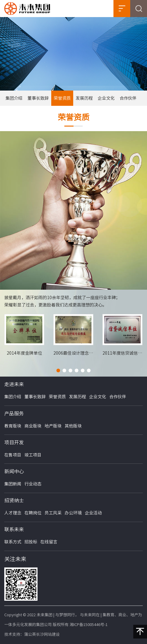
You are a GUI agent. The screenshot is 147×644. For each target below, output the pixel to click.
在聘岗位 (33, 513)
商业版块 (33, 426)
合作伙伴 (128, 98)
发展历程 (84, 98)
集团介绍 (14, 98)
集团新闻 (13, 484)
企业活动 (93, 513)
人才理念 (13, 513)
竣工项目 (33, 455)
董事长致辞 (38, 98)
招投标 (31, 542)
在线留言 (49, 542)
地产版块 (53, 426)
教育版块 (13, 426)
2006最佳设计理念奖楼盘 (73, 353)
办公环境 (73, 513)
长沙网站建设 (48, 634)
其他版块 (73, 426)
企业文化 (106, 98)
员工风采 (53, 513)
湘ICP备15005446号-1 (89, 625)
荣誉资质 (62, 98)
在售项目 (13, 455)
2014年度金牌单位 (24, 353)
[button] (58, 370)
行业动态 (33, 484)
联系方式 (13, 542)
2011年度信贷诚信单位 (122, 353)
